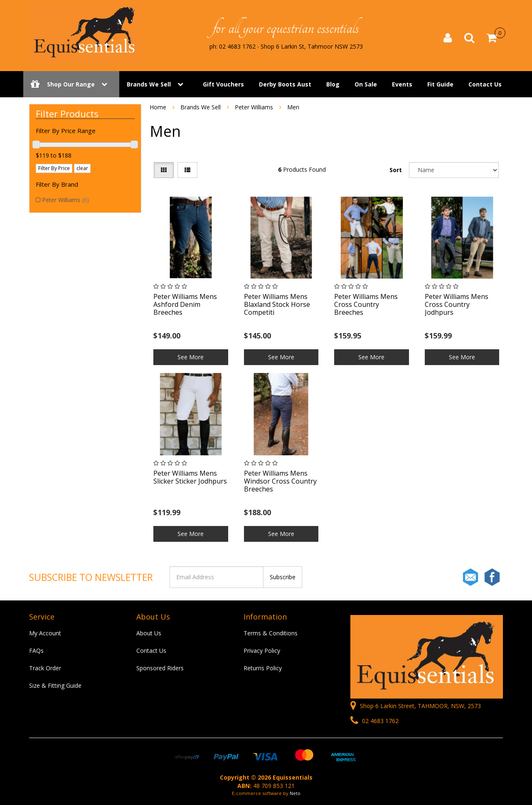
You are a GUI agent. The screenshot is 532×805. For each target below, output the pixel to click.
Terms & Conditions (271, 633)
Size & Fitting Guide (55, 685)
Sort (396, 170)
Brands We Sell (149, 84)
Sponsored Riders (160, 668)
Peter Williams (65, 200)
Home (158, 107)
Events (402, 84)
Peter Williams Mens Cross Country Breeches (366, 304)
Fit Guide (440, 84)
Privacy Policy (262, 651)
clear (82, 168)
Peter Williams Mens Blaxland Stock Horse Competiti (277, 304)
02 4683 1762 (374, 721)
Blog (333, 84)
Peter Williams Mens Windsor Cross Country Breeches (280, 481)
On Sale (366, 84)
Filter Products (67, 114)
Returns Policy (263, 668)
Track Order (45, 668)
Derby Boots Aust (285, 84)
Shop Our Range (71, 84)
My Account (45, 633)
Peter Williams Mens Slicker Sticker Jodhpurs (190, 477)
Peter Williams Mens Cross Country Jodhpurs (457, 304)
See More (191, 357)
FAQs (36, 651)
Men (293, 107)
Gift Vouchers (223, 84)
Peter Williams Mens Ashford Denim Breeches (185, 304)
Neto (295, 793)
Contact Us (485, 84)
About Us (149, 633)
